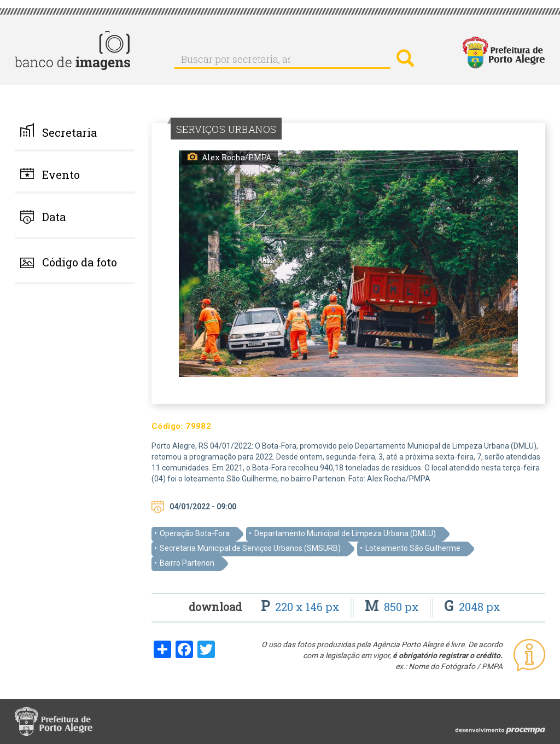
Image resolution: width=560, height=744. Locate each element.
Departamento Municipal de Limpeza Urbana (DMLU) (345, 533)
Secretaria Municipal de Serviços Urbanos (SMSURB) (250, 548)
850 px (393, 607)
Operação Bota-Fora (195, 533)
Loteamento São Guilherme (413, 548)
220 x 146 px (302, 607)
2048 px (472, 607)
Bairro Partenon (187, 563)
